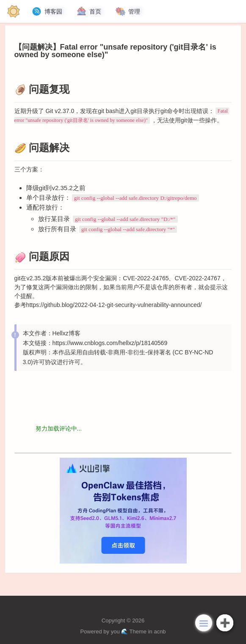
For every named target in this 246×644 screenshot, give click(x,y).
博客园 (47, 11)
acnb (160, 632)
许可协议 (45, 362)
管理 (127, 11)
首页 (88, 11)
